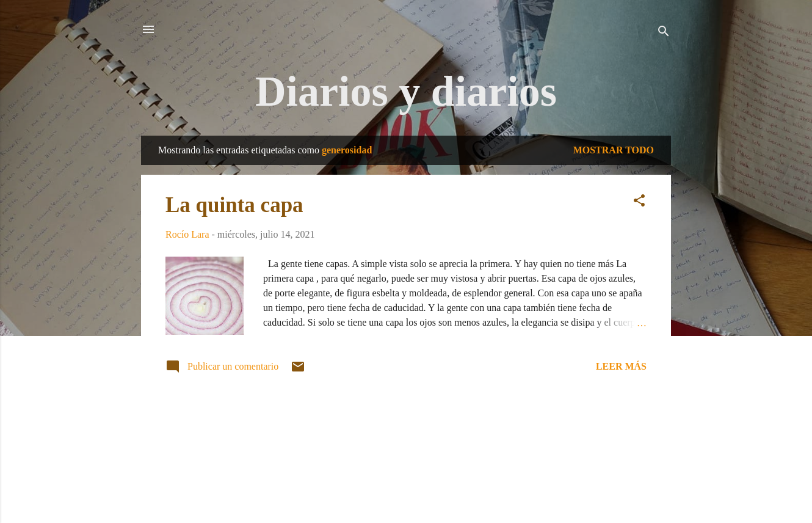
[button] (639, 203)
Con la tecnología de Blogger (406, 466)
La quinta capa (234, 205)
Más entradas (406, 424)
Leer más (621, 366)
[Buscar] (664, 33)
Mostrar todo (614, 150)
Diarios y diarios (406, 91)
